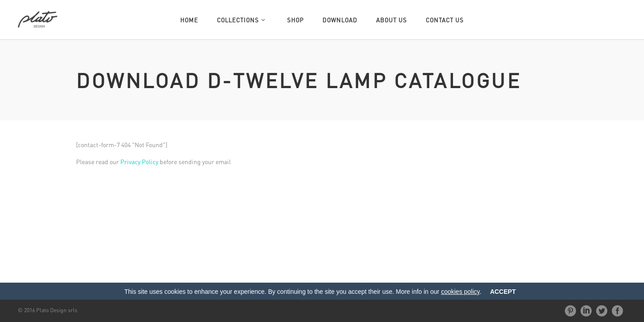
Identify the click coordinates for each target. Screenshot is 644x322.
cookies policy (460, 292)
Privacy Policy (139, 161)
